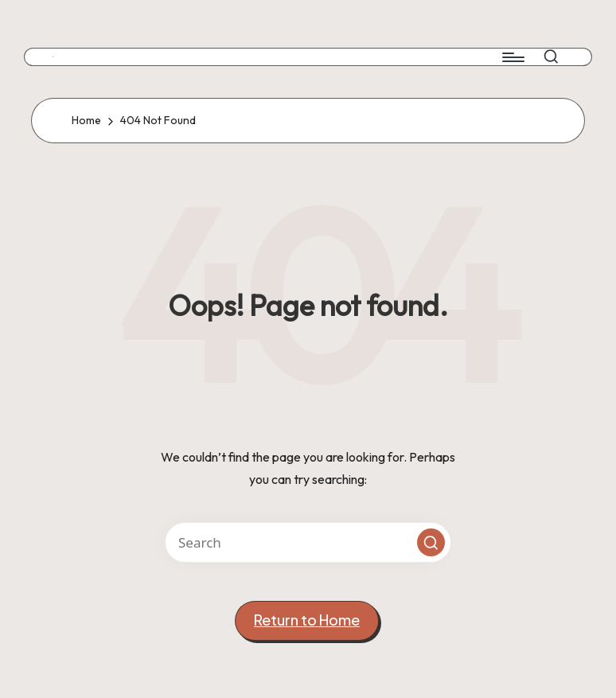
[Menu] (512, 57)
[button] (431, 542)
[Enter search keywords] (308, 542)
